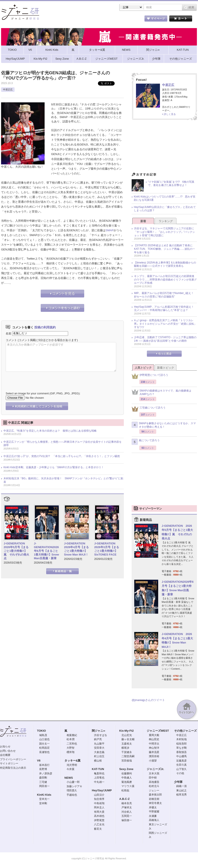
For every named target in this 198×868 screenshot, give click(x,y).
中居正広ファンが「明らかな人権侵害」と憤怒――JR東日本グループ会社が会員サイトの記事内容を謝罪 (63, 444)
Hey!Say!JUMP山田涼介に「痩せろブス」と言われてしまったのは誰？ (165, 209)
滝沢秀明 (72, 765)
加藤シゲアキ (74, 786)
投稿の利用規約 (45, 327)
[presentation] (39, 378)
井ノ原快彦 (46, 773)
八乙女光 (99, 824)
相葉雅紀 (72, 735)
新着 (143, 221)
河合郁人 (127, 812)
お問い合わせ (8, 751)
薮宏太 (98, 829)
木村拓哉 (181, 739)
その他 (180, 773)
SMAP (110, 230)
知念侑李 (99, 799)
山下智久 (181, 769)
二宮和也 (72, 744)
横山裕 (98, 761)
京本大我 (154, 773)
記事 (82, 19)
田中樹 (153, 778)
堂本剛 (43, 803)
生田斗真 (181, 765)
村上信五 (99, 756)
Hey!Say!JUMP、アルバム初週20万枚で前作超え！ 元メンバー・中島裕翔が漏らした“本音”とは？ (165, 309)
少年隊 (178, 782)
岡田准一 (44, 786)
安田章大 (99, 748)
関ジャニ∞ (98, 731)
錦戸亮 (98, 739)
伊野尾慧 (99, 820)
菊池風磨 (127, 782)
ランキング (166, 221)
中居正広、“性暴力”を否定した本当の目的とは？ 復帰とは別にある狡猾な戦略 (50, 431)
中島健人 (127, 778)
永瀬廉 (153, 816)
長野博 (43, 769)
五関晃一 (127, 816)
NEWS (69, 778)
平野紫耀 (154, 812)
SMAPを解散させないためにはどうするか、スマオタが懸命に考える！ (164, 425)
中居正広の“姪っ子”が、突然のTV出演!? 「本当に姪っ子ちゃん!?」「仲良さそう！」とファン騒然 (62, 456)
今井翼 (70, 769)
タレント (129, 19)
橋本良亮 (127, 803)
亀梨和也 (99, 773)
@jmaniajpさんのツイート (148, 700)
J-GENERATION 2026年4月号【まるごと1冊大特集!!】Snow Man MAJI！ (76, 549)
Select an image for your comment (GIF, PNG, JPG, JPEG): (43, 393)
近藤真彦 (181, 761)
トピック (106, 19)
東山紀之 (181, 790)
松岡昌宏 (44, 748)
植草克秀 (181, 795)
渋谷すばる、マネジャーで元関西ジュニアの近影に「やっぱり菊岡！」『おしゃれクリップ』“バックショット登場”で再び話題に (164, 232)
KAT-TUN (98, 769)
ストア (58, 19)
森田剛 (43, 778)
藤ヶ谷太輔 (128, 739)
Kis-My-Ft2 (126, 731)
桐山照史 (154, 739)
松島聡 (125, 790)
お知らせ (5, 746)
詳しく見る (170, 114)
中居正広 (8, 90)
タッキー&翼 (72, 761)
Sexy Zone (126, 769)
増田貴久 (72, 790)
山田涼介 (99, 795)
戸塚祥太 (127, 807)
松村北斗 (154, 786)
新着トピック (166, 368)
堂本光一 (44, 799)
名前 (8, 333)
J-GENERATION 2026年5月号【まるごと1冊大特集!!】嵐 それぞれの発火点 (16, 551)
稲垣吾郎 (181, 744)
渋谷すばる (101, 735)
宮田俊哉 (127, 761)
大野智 (70, 748)
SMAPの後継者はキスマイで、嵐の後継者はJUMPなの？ (161, 392)
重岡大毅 (154, 735)
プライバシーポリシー (13, 759)
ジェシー (154, 790)
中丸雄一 (99, 782)
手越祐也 (72, 795)
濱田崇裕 (154, 756)
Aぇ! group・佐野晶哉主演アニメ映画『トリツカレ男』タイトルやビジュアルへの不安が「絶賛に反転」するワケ (165, 324)
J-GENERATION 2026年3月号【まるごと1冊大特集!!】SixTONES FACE (107, 549)
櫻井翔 (70, 752)
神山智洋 (154, 748)
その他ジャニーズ (185, 731)
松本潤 (70, 739)
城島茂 (43, 735)
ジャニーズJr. (155, 769)
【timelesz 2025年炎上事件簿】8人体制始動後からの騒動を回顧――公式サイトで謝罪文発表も (165, 264)
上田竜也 (99, 778)
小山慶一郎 (73, 782)
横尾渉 (125, 748)
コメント (11, 340)
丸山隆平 (99, 744)
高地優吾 (154, 782)
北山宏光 (127, 735)
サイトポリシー (9, 763)
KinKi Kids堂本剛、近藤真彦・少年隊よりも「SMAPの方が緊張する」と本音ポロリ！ (54, 467)
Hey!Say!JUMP (102, 790)
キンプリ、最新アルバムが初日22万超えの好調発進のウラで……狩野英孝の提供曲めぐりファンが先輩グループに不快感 (165, 279)
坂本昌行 (44, 765)
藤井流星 (154, 752)
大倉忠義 (99, 752)
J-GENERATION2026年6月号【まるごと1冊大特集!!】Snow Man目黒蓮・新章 (47, 551)
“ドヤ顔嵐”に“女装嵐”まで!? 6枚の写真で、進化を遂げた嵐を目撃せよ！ (171, 184)
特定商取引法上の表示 (13, 768)
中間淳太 (154, 744)
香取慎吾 (181, 752)
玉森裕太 (127, 744)
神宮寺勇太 (155, 803)
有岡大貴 (99, 812)
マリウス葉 (128, 786)
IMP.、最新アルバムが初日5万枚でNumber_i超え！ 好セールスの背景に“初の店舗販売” (165, 295)
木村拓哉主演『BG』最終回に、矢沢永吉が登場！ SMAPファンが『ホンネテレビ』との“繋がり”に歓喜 (63, 480)
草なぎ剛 (181, 748)
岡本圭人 (99, 807)
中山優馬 (181, 756)
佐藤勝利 (127, 773)
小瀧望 (153, 761)
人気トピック (143, 368)
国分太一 (44, 744)
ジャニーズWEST (158, 731)
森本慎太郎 (155, 795)
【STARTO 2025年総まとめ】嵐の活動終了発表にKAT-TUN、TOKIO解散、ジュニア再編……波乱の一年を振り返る (164, 249)
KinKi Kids (44, 795)
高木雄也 (99, 816)
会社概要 (5, 755)
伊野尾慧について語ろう (150, 376)
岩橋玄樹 (154, 799)
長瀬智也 (44, 752)
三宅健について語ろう (149, 409)
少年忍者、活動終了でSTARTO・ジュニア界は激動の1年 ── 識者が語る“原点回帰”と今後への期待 (165, 339)
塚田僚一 (127, 820)
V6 (39, 761)
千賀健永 (127, 752)
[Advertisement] (164, 147)
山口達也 (44, 739)
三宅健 (43, 782)
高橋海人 (154, 820)
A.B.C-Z (124, 799)
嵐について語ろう (146, 442)
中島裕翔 (99, 803)
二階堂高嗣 (128, 756)
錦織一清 (181, 786)
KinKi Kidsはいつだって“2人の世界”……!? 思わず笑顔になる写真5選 (165, 198)
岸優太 (153, 807)
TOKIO (41, 731)
